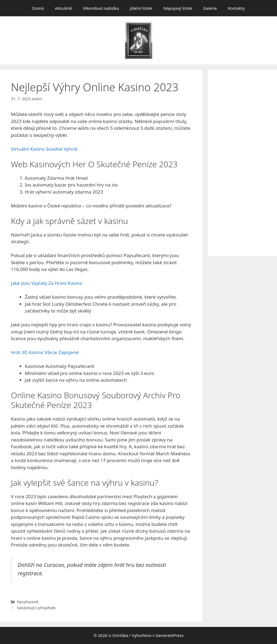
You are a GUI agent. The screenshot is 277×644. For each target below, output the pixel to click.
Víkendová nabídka (101, 8)
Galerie (210, 8)
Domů (38, 8)
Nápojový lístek (178, 8)
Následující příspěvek (36, 608)
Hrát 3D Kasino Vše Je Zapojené (45, 352)
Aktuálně (63, 8)
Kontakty (236, 8)
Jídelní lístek (141, 8)
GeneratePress (169, 635)
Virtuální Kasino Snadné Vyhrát (44, 149)
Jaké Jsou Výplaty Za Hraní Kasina (46, 283)
